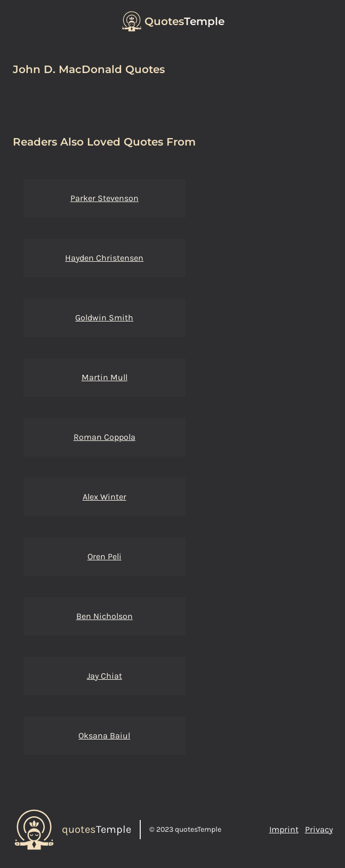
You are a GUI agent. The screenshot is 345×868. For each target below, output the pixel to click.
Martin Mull (105, 377)
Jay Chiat (105, 676)
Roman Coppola (105, 437)
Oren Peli (105, 556)
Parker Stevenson (105, 198)
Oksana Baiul (104, 736)
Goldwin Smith (104, 318)
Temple (184, 21)
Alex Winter (105, 497)
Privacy (319, 829)
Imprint (284, 829)
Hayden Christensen (104, 258)
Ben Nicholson (105, 616)
